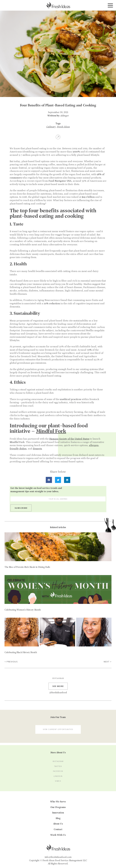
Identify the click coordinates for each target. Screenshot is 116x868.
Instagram (58, 762)
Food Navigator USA (60, 181)
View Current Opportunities (58, 730)
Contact (58, 830)
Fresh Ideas (63, 127)
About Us (58, 824)
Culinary (51, 127)
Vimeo (58, 782)
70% (89, 350)
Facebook (58, 772)
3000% (76, 152)
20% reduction (52, 303)
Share (58, 137)
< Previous (11, 662)
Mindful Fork (17, 442)
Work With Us (58, 835)
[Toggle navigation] (110, 6)
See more (58, 687)
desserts (37, 449)
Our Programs (58, 807)
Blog (58, 818)
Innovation (58, 813)
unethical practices (70, 399)
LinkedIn (58, 777)
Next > (108, 662)
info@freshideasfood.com (58, 857)
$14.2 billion (88, 197)
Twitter (58, 767)
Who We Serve (58, 802)
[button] (49, 480)
